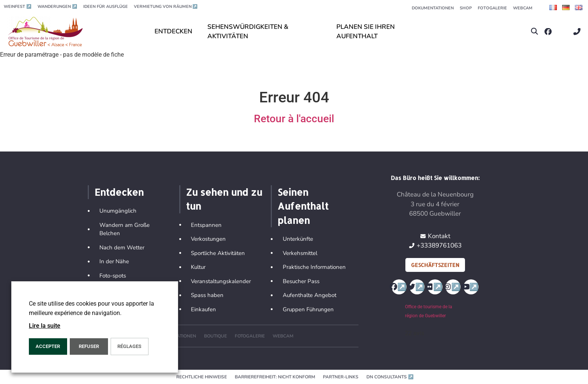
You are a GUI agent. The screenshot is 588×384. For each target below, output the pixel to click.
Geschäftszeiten (435, 265)
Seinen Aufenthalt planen (303, 206)
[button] (535, 32)
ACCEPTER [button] (48, 346)
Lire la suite (45, 326)
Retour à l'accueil (294, 119)
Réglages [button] (129, 346)
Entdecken (119, 192)
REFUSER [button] (89, 346)
